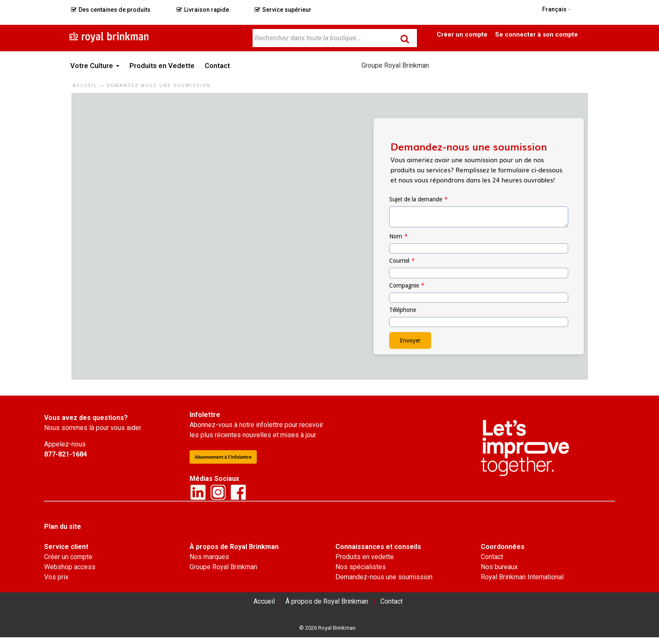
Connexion (536, 34)
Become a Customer (462, 34)
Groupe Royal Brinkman (395, 65)
